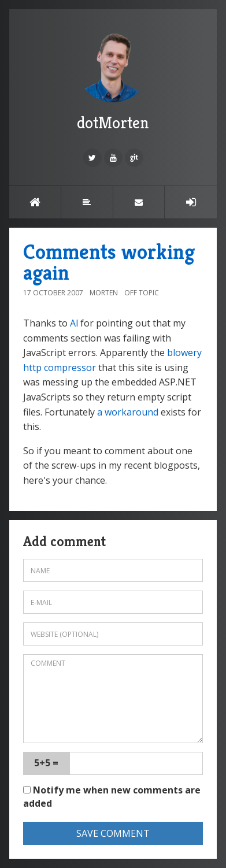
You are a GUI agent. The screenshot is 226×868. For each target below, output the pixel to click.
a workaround (128, 412)
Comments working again (109, 262)
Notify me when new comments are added (112, 797)
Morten (104, 293)
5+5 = (46, 763)
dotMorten (113, 80)
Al (74, 323)
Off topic (142, 293)
